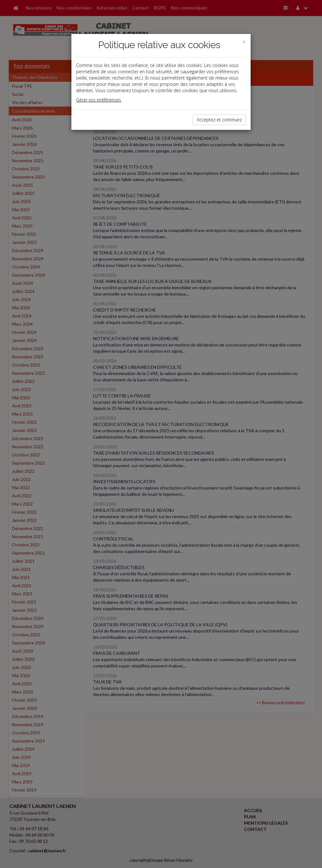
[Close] (244, 42)
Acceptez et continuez (219, 120)
